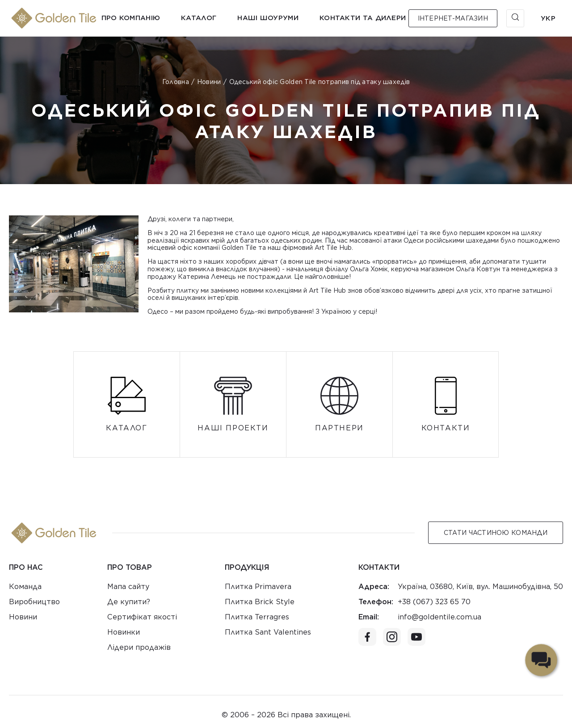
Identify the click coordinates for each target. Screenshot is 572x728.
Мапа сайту (128, 587)
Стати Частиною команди (496, 533)
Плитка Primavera (258, 587)
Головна (176, 82)
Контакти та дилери (363, 18)
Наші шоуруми (268, 18)
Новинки (124, 632)
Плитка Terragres (257, 617)
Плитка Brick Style (260, 602)
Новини (209, 82)
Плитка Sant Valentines (268, 632)
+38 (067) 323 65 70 (434, 602)
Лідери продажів (139, 647)
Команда (25, 587)
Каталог (199, 18)
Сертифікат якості (142, 617)
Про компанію (131, 18)
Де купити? (129, 602)
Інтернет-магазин (453, 18)
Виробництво (34, 602)
